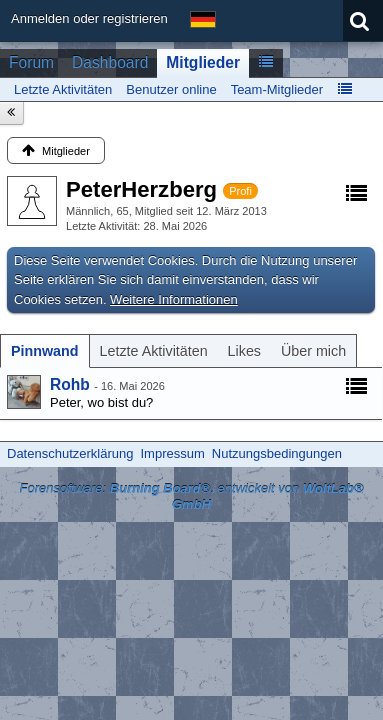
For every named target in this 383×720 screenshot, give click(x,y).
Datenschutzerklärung (70, 453)
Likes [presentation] (244, 351)
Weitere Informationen (174, 299)
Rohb (70, 384)
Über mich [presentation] (313, 351)
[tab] (45, 351)
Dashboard (110, 62)
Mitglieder (203, 62)
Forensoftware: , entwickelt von (191, 497)
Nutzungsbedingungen (277, 453)
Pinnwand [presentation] (45, 351)
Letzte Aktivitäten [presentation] (154, 351)
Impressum (172, 453)
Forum (31, 62)
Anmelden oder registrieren (89, 18)
